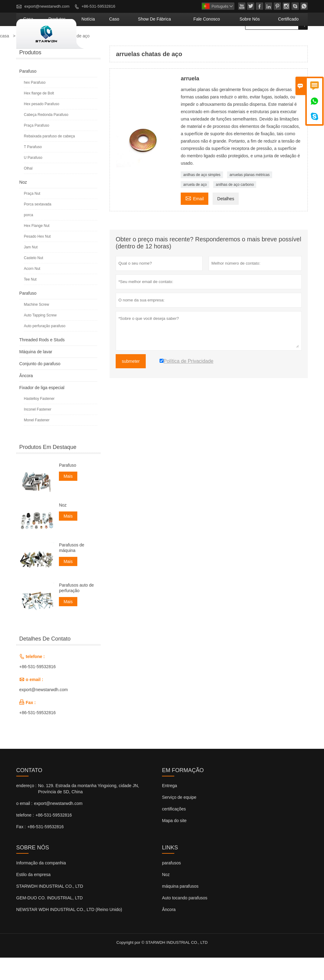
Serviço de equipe (179, 820)
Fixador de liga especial (42, 410)
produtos (117, 41)
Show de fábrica (191, 41)
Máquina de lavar (36, 374)
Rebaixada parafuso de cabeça (49, 159)
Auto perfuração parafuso (45, 348)
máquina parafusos (180, 909)
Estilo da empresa (33, 897)
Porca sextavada (38, 227)
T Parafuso (33, 169)
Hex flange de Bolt (39, 116)
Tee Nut (30, 302)
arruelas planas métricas (250, 197)
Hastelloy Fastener (39, 421)
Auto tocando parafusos (185, 920)
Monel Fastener (37, 442)
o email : (24, 826)
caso (161, 41)
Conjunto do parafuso (40, 386)
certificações (174, 831)
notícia (141, 41)
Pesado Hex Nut (37, 259)
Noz (23, 205)
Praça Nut (32, 216)
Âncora (26, 398)
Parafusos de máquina (72, 570)
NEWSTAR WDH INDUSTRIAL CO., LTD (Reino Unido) (69, 932)
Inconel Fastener (38, 432)
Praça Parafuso (37, 148)
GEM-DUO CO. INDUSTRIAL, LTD (50, 920)
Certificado (293, 41)
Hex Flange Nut (37, 248)
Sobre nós (264, 41)
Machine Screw (37, 327)
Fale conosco (231, 41)
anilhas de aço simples (202, 197)
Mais (68, 499)
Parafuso (28, 94)
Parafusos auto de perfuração (76, 610)
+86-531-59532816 (98, 6)
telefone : (25, 837)
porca (29, 237)
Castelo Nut (34, 280)
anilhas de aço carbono (235, 207)
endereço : (26, 808)
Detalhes (226, 221)
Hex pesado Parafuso (42, 126)
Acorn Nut (32, 291)
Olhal (28, 191)
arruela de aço (195, 207)
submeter (131, 384)
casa (95, 41)
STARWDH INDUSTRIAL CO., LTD (50, 909)
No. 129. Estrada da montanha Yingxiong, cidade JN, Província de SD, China (89, 811)
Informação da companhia (41, 885)
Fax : (21, 849)
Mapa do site (174, 843)
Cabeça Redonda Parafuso (46, 137)
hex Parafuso (35, 105)
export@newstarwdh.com (47, 6)
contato (29, 793)
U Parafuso (33, 180)
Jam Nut (31, 270)
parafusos (171, 885)
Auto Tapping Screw (40, 338)
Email (195, 220)
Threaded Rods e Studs (42, 362)
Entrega (170, 808)
